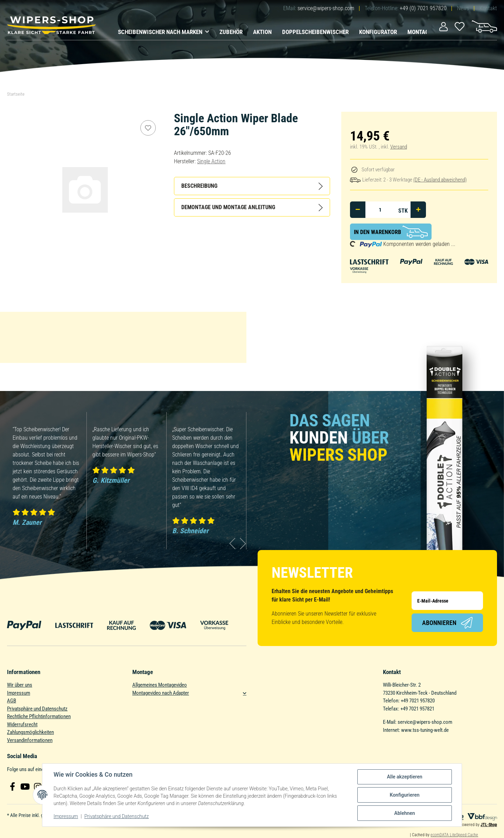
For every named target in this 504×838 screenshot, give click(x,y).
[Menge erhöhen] (418, 210)
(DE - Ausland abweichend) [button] (440, 180)
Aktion (262, 32)
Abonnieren (447, 623)
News (463, 8)
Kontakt (488, 8)
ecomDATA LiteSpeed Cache (454, 835)
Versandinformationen (30, 740)
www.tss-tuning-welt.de (425, 730)
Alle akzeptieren (404, 777)
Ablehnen (404, 813)
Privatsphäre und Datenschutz (37, 709)
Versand (399, 147)
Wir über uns (20, 685)
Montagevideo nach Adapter (161, 693)
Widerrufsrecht (22, 724)
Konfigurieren (404, 795)
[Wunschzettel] (460, 26)
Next (243, 544)
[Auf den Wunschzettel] (148, 128)
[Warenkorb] (484, 26)
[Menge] (380, 210)
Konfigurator (378, 32)
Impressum (19, 693)
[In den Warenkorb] (391, 232)
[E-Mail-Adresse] (447, 601)
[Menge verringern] (358, 210)
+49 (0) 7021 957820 (423, 8)
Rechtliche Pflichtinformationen (39, 716)
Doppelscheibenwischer (315, 32)
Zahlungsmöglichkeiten (30, 732)
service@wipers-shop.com (326, 8)
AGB (12, 701)
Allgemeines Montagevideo (160, 685)
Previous (233, 544)
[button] (443, 26)
